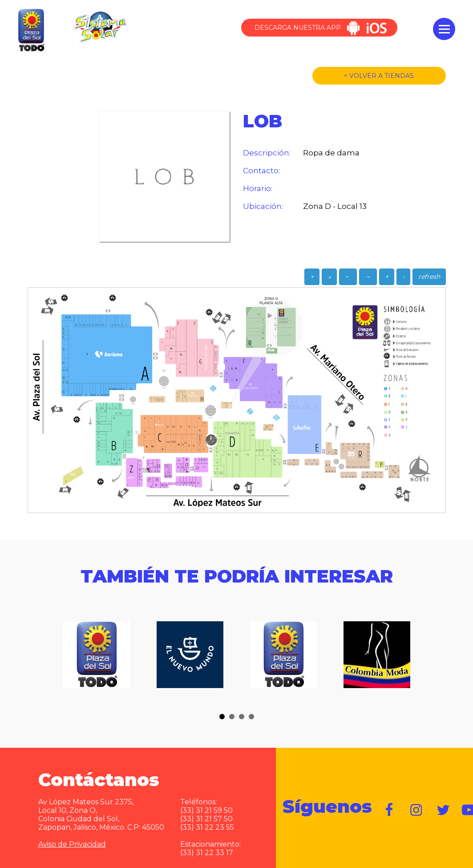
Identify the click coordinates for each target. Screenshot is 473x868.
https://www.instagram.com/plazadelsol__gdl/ (416, 810)
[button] (222, 717)
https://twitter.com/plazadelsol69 (443, 810)
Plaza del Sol (30, 31)
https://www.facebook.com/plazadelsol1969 (390, 810)
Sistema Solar (100, 27)
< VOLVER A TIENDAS (379, 76)
